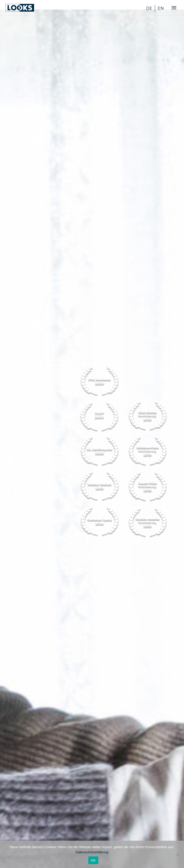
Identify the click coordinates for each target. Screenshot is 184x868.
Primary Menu (174, 8)
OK (93, 860)
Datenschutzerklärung (92, 852)
